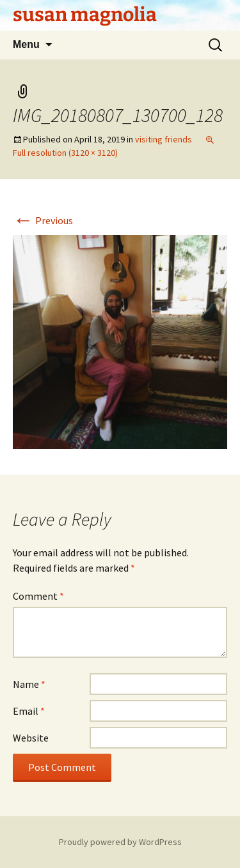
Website (31, 738)
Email (29, 711)
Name (29, 684)
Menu (26, 44)
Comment (38, 596)
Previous (43, 220)
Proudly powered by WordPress (120, 842)
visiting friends (164, 139)
